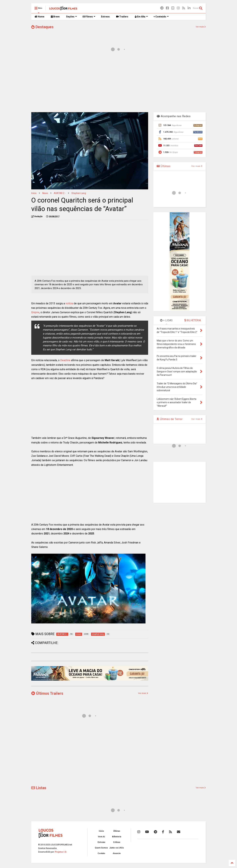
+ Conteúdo (161, 17)
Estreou (105, 17)
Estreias (101, 842)
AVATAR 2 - (60, 193)
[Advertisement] (118, 83)
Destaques (42, 27)
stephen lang (79, 193)
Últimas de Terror (170, 419)
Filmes (89, 17)
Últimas (164, 166)
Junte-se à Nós (117, 848)
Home (39, 17)
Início (34, 193)
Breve (55, 17)
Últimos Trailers (47, 693)
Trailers (122, 17)
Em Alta (141, 17)
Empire (35, 312)
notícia (69, 303)
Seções (72, 17)
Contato (101, 853)
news (45, 193)
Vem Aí (101, 837)
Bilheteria (117, 837)
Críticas (117, 842)
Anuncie (117, 853)
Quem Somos (101, 848)
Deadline (65, 360)
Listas (39, 788)
